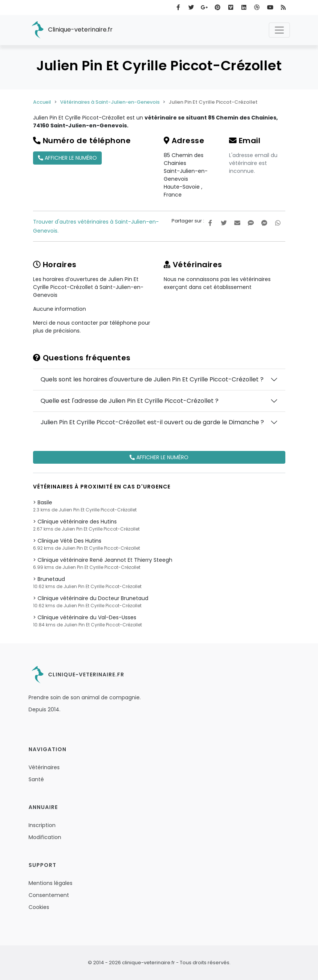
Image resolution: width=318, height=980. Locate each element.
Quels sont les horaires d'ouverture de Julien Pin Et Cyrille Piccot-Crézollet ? (152, 379)
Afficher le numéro (67, 158)
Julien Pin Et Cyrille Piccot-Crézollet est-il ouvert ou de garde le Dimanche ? (152, 422)
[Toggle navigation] (279, 30)
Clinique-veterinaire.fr (71, 30)
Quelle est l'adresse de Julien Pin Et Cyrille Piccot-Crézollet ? (130, 401)
